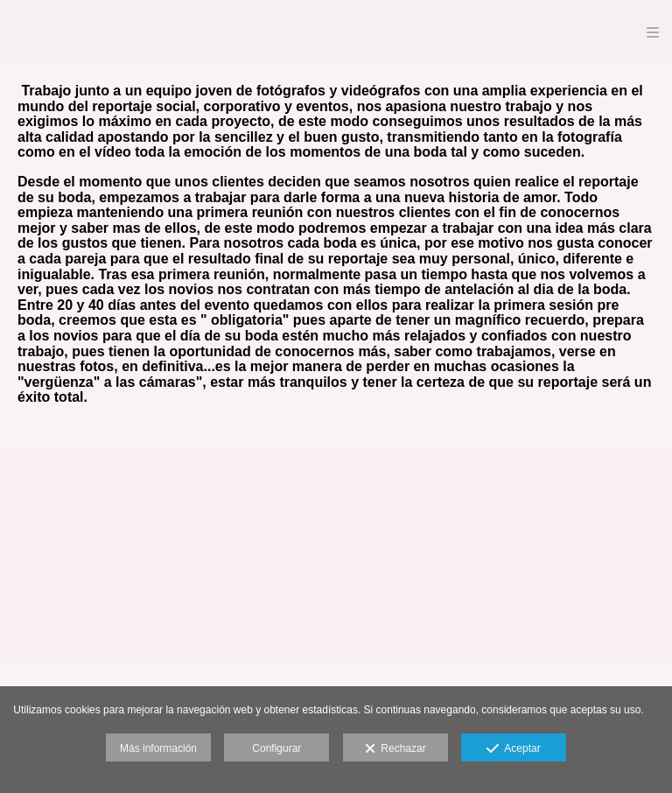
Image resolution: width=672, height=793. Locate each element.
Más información (158, 748)
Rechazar (395, 749)
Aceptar (513, 749)
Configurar (276, 748)
